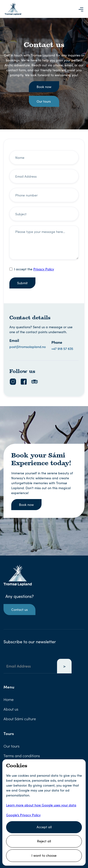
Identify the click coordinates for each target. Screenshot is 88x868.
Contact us (19, 610)
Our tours (44, 101)
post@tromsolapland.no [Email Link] (28, 347)
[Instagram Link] (13, 382)
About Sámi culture (20, 719)
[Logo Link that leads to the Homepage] (13, 9)
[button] (81, 9)
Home (9, 699)
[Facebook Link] (24, 382)
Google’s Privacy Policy (23, 815)
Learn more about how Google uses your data (41, 805)
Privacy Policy (44, 269)
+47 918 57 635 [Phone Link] (62, 349)
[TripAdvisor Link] (34, 382)
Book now (44, 87)
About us (11, 709)
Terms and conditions (22, 756)
